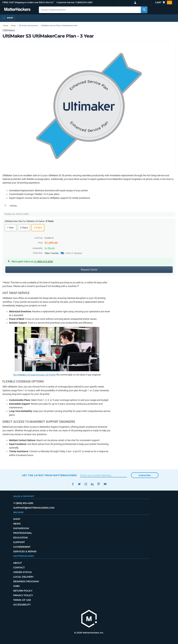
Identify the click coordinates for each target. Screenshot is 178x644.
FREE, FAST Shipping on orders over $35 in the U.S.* (28, 2)
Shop (17, 519)
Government (22, 547)
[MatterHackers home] (89, 619)
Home (6, 26)
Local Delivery (23, 577)
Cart (164, 2)
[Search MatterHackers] (144, 10)
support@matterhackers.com (34, 508)
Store (13, 26)
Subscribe (145, 475)
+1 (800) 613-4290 (84, 2)
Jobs (16, 586)
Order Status (22, 572)
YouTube (105, 484)
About (18, 563)
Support (19, 542)
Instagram (86, 484)
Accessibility (22, 605)
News (17, 524)
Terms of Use (22, 600)
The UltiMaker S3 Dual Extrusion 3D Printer (34, 375)
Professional (23, 533)
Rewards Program (26, 581)
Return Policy (23, 591)
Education (20, 538)
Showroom (21, 528)
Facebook (73, 484)
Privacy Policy (23, 595)
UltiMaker (9, 30)
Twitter (79, 484)
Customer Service (65, 2)
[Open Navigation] (8, 18)
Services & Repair (25, 551)
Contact (19, 568)
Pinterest (99, 484)
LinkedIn (92, 484)
